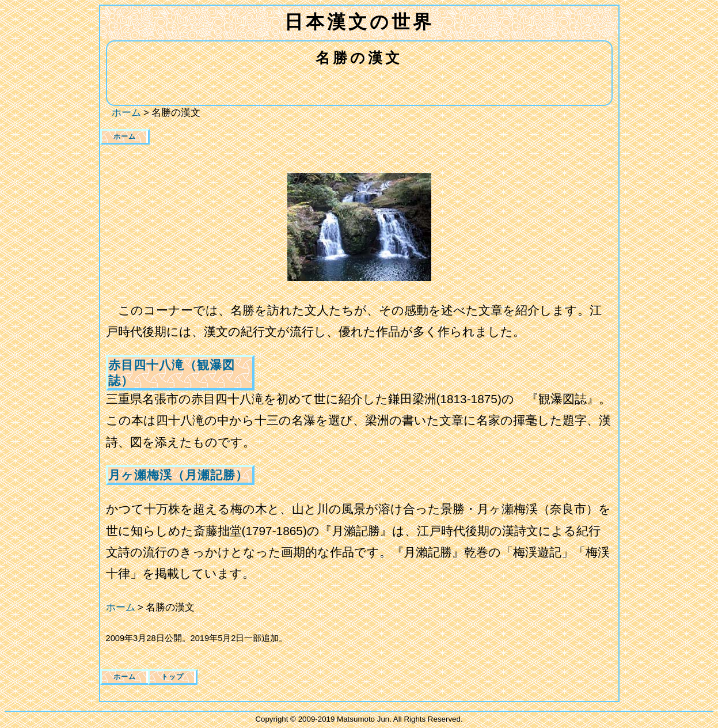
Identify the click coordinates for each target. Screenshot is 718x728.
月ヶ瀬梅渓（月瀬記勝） (178, 475)
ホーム (125, 136)
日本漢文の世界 (359, 22)
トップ (172, 677)
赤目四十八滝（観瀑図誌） (172, 373)
